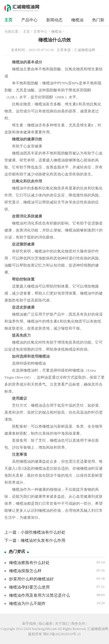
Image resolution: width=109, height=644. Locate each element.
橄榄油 (77, 20)
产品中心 (29, 20)
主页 (8, 20)
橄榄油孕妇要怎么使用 (29, 587)
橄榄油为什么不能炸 (27, 604)
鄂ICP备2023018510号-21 (62, 634)
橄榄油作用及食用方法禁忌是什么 (40, 595)
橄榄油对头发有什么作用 (43, 541)
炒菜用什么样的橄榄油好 (31, 579)
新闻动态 (54, 20)
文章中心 (40, 32)
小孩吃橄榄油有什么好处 (43, 532)
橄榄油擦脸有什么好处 (29, 563)
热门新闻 (100, 20)
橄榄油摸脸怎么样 (25, 571)
